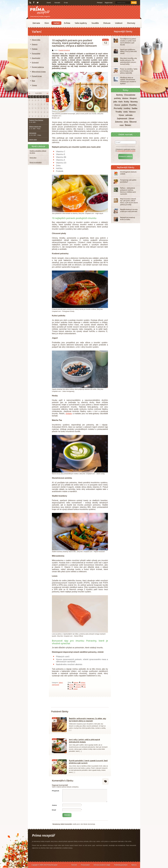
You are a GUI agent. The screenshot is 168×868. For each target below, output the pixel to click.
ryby (84, 687)
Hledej (134, 3)
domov (125, 98)
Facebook (34, 3)
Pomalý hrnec (37, 76)
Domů (49, 3)
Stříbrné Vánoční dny (35, 127)
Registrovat (109, 3)
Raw (33, 81)
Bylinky (120, 95)
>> (47, 93)
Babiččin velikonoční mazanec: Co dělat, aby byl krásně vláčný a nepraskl (87, 720)
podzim (125, 105)
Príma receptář (40, 10)
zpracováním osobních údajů (126, 151)
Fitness (34, 85)
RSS (30, 3)
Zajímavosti (55, 685)
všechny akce (33, 140)
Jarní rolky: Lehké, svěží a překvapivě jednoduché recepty (84, 741)
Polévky (35, 49)
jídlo (115, 102)
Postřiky (133, 105)
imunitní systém (81, 685)
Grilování (35, 62)
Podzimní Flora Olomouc (36, 120)
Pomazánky (36, 53)
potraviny (78, 687)
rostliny (127, 108)
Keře (121, 102)
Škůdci (128, 125)
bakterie (76, 683)
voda (125, 112)
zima (126, 122)
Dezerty (35, 44)
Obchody (131, 23)
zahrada (129, 115)
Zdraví (131, 119)
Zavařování (36, 58)
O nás (66, 3)
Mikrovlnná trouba (39, 72)
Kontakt (57, 3)
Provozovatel (85, 865)
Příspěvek (55, 791)
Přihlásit (100, 3)
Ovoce (71, 687)
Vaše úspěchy (81, 23)
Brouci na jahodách (36, 162)
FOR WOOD (33, 133)
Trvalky (119, 112)
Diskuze (107, 23)
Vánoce (132, 112)
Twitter (38, 3)
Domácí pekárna (38, 67)
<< (29, 93)
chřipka (83, 683)
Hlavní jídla (36, 40)
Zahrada (36, 23)
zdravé (75, 689)
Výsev (121, 115)
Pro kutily (118, 108)
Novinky (134, 102)
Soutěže (95, 23)
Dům (47, 23)
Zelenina (119, 122)
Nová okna (33, 158)
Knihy (127, 102)
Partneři (74, 865)
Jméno (54, 805)
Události (119, 23)
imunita (71, 685)
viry (70, 689)
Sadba (135, 108)
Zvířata (67, 23)
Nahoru (134, 865)
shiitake (69, 414)
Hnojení (133, 98)
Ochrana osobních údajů (102, 865)
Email (54, 810)
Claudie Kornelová (64, 50)
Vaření (56, 23)
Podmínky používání (121, 865)
